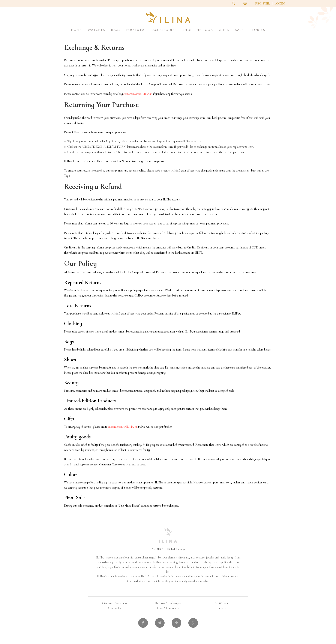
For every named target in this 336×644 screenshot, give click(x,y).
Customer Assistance (115, 603)
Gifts (224, 30)
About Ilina (221, 603)
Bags (116, 30)
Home (76, 30)
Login (280, 4)
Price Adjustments (168, 608)
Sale (240, 30)
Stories (257, 30)
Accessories (165, 30)
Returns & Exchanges (168, 603)
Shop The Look (198, 30)
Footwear (136, 30)
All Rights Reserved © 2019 (168, 549)
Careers (221, 608)
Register (263, 4)
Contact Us (115, 608)
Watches (97, 30)
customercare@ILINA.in (138, 94)
